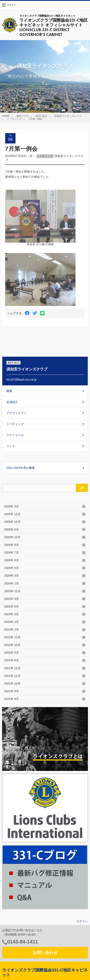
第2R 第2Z (41, 116)
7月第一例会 (35, 119)
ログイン (82, 921)
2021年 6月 (45, 699)
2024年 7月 (45, 553)
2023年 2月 (45, 630)
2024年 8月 (45, 545)
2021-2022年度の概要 (21, 468)
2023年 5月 (45, 614)
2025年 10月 (45, 522)
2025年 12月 (45, 514)
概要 (9, 391)
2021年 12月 (45, 668)
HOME (6, 116)
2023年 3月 (45, 622)
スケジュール (15, 435)
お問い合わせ (45, 953)
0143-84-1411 (22, 942)
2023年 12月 (45, 591)
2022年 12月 (45, 637)
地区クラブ (23, 116)
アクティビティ (17, 413)
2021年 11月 (45, 676)
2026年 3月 (45, 507)
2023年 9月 (45, 599)
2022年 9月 (45, 653)
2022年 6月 (45, 660)
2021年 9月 (45, 691)
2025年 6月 (45, 530)
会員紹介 (12, 402)
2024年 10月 (45, 537)
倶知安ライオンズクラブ (68, 116)
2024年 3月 (45, 576)
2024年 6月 (45, 560)
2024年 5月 (45, 568)
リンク (11, 446)
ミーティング (14, 119)
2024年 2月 (45, 584)
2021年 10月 (45, 684)
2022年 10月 (45, 645)
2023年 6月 (45, 607)
